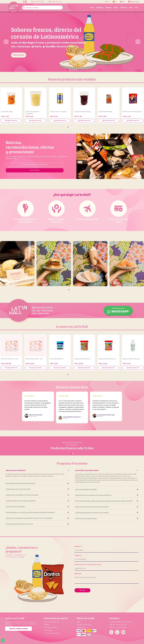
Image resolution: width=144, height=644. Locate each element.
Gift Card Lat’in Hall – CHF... (10, 359)
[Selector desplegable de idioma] (114, 2)
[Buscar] (42, 8)
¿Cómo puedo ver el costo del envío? (37, 489)
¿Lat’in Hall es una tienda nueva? (107, 470)
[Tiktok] (123, 632)
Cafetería (124, 7)
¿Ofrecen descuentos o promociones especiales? (107, 507)
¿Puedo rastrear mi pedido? (37, 506)
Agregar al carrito (11, 121)
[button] (11, 42)
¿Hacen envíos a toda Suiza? (37, 470)
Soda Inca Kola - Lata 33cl (58, 112)
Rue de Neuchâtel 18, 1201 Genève (121, 622)
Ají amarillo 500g (7, 112)
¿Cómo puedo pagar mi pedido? (107, 489)
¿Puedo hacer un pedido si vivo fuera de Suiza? (37, 495)
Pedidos (47, 625)
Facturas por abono (51, 628)
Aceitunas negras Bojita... (83, 112)
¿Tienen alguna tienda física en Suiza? (37, 524)
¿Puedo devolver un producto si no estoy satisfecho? (107, 495)
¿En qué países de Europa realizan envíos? (37, 483)
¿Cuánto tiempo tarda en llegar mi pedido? (37, 501)
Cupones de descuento (52, 633)
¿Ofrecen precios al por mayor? (107, 518)
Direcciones (48, 630)
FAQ (136, 7)
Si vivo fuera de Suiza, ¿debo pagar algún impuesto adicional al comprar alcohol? (107, 501)
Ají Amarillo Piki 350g (105, 112)
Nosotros (109, 7)
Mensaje (78, 574)
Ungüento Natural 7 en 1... (83, 359)
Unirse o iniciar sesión (18, 629)
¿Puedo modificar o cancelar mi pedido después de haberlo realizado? (37, 512)
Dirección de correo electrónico (88, 565)
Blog (131, 7)
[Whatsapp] (117, 632)
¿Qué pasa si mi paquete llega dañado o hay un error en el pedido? (37, 518)
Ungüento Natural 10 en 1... (107, 359)
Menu (116, 7)
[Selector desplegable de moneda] (107, 2)
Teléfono (78, 556)
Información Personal (51, 622)
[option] (72, 42)
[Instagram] (111, 632)
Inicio (92, 7)
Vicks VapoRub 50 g (57, 359)
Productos (100, 7)
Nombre (78, 547)
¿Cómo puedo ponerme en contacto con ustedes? (107, 513)
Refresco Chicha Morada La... (133, 112)
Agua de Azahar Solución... (132, 359)
